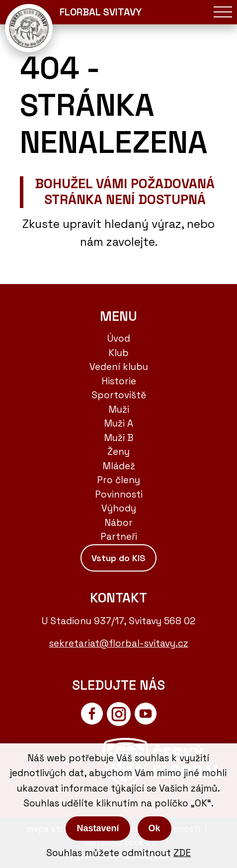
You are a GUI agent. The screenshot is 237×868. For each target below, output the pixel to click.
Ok (155, 828)
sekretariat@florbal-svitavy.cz (119, 643)
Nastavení (98, 828)
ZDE (182, 853)
